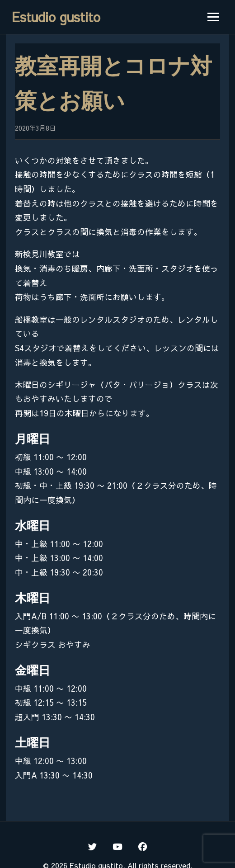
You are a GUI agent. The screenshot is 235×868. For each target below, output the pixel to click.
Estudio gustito (56, 17)
